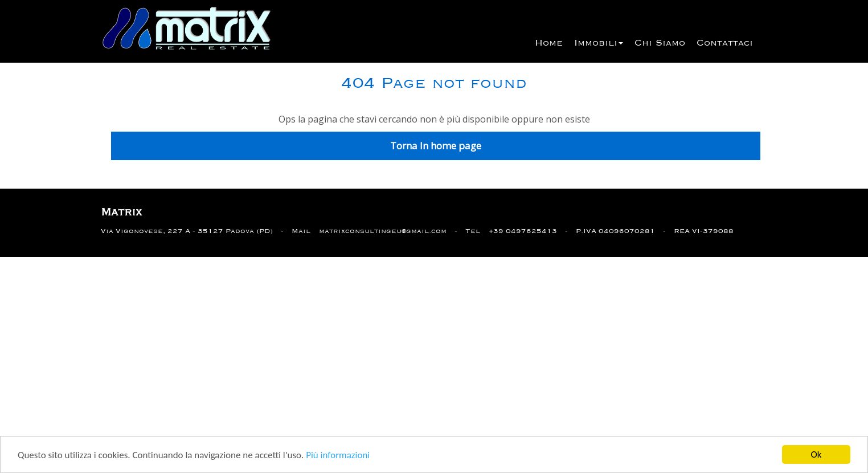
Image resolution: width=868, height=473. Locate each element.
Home (549, 43)
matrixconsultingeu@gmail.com (383, 231)
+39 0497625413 (523, 231)
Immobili (599, 43)
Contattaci (725, 43)
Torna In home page (436, 146)
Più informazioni (338, 456)
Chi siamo (660, 43)
